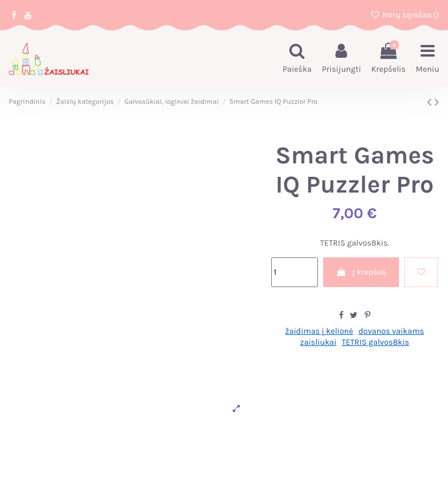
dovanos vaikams (391, 331)
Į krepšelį (361, 272)
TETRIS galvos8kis (376, 342)
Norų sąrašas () (405, 15)
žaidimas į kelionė (319, 331)
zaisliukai (318, 342)
